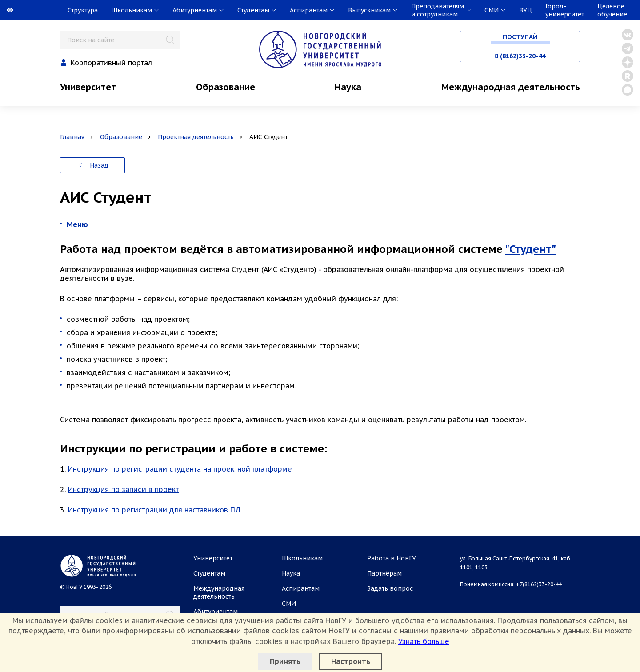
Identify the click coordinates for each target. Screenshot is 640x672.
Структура (83, 10)
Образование (226, 87)
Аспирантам (301, 588)
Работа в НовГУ (392, 558)
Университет (88, 87)
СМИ (289, 604)
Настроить (351, 661)
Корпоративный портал (111, 63)
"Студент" (530, 249)
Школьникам (302, 558)
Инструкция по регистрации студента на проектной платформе (180, 469)
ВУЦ (526, 10)
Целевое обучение (612, 10)
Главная (72, 137)
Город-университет (565, 10)
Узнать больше (424, 641)
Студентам (209, 573)
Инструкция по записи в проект (123, 489)
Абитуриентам (216, 612)
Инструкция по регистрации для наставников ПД (154, 510)
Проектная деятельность (196, 137)
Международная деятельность (511, 87)
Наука (348, 87)
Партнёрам (384, 573)
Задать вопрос (390, 588)
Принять (285, 661)
